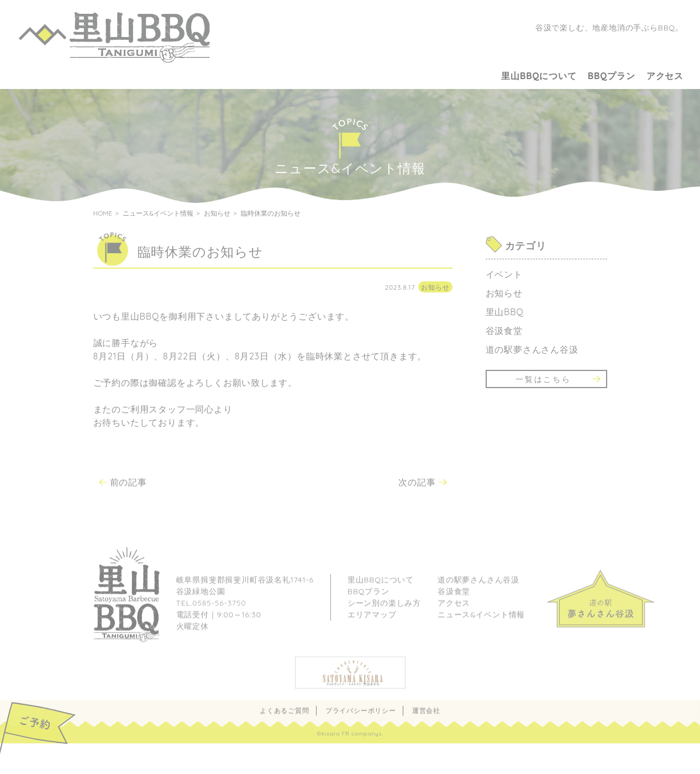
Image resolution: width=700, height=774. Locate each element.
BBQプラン (612, 76)
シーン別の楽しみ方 (384, 613)
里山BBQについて (539, 76)
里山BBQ (505, 312)
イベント (504, 274)
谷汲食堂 (504, 331)
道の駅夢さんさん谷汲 (532, 349)
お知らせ (435, 287)
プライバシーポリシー (361, 721)
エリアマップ (372, 625)
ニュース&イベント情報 (481, 625)
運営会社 (426, 721)
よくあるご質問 (285, 721)
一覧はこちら (543, 379)
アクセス (665, 76)
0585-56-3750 (219, 613)
